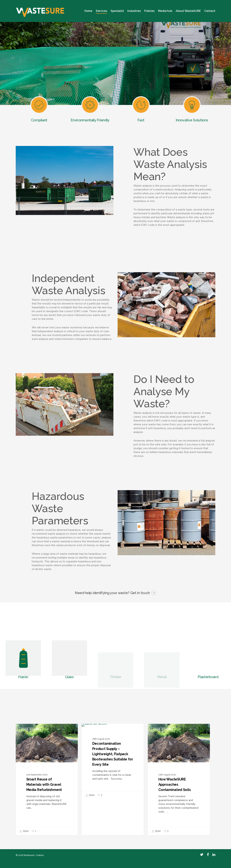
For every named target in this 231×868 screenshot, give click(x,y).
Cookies (40, 855)
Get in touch (140, 593)
